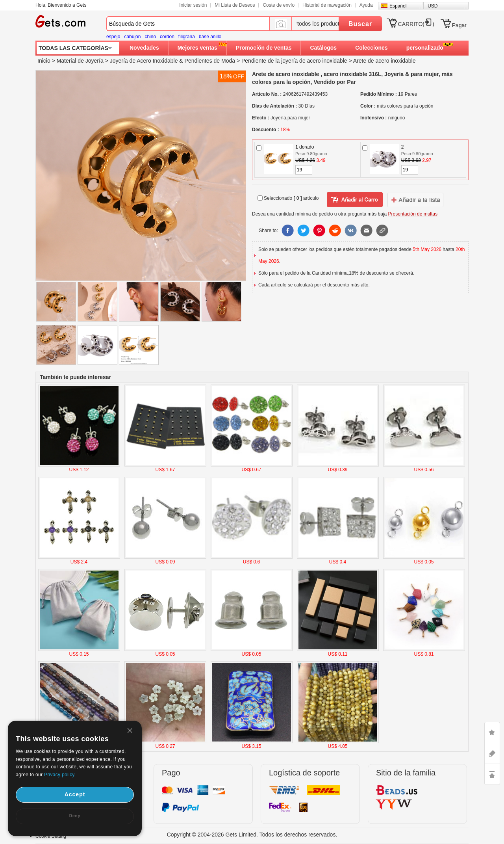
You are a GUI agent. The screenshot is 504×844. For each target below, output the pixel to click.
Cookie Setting (51, 836)
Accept (75, 794)
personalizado (425, 48)
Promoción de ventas (264, 48)
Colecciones (371, 48)
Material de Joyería (80, 61)
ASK (492, 753)
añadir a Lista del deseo (355, 200)
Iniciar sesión (193, 5)
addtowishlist (415, 200)
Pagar (459, 25)
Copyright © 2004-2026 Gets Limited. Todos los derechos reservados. (252, 835)
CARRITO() (416, 24)
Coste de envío (279, 5)
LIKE (492, 732)
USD (433, 6)
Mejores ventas (197, 48)
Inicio (44, 61)
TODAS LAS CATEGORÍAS (73, 48)
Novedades (144, 48)
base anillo (210, 37)
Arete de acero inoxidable (384, 61)
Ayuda (366, 5)
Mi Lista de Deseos (235, 5)
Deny (75, 816)
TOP (492, 774)
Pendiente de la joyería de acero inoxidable (294, 61)
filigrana (187, 37)
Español (398, 6)
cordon (167, 37)
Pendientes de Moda (210, 61)
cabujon (132, 37)
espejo (113, 37)
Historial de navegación (327, 5)
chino (150, 37)
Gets (60, 21)
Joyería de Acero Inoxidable (144, 61)
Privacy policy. (60, 775)
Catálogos (323, 48)
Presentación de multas (413, 214)
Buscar (360, 24)
